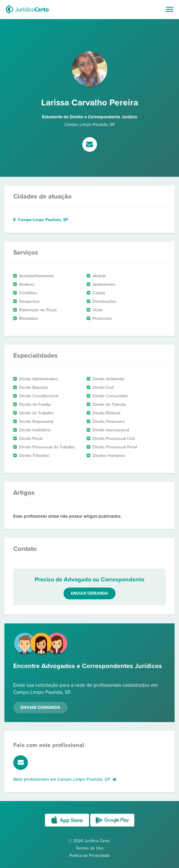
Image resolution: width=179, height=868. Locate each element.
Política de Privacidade (90, 856)
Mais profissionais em (65, 779)
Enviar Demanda (40, 707)
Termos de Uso (90, 848)
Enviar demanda (90, 593)
